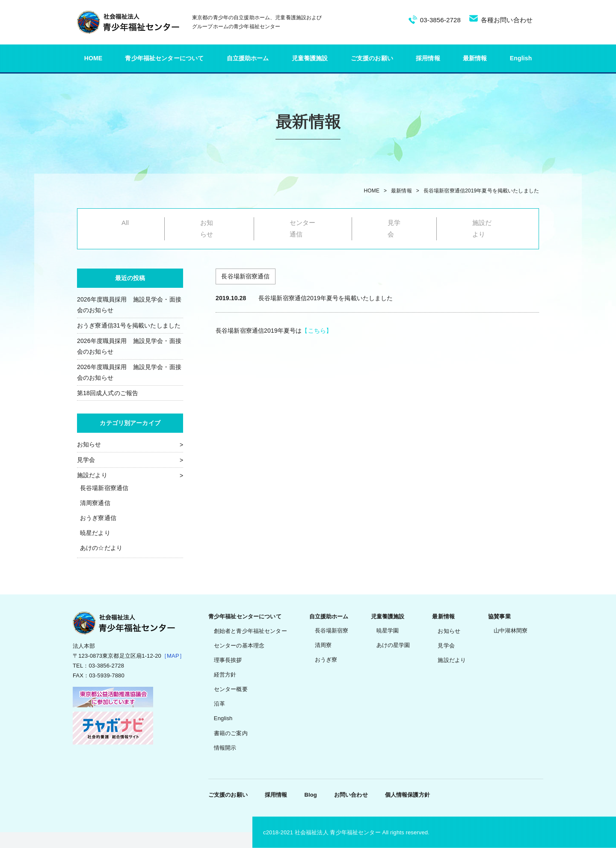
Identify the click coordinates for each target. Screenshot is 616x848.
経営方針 (225, 675)
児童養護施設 (310, 58)
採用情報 (428, 58)
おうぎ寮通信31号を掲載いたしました (129, 325)
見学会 (86, 460)
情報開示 (225, 748)
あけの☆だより (101, 548)
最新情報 (475, 58)
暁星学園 (388, 631)
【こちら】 (317, 331)
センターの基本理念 (239, 646)
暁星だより (95, 533)
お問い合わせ (351, 795)
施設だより (92, 475)
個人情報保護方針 (407, 795)
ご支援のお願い (372, 58)
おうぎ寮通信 (98, 518)
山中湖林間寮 (511, 631)
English (521, 58)
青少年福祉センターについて (164, 58)
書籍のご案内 (231, 733)
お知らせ (89, 444)
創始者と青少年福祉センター (250, 631)
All (125, 223)
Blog (310, 795)
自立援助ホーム (248, 58)
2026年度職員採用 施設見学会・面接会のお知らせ (129, 305)
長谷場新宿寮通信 (104, 488)
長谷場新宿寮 (332, 631)
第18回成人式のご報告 (108, 393)
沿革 (219, 704)
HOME (93, 58)
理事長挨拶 (228, 660)
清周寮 (323, 645)
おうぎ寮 (326, 660)
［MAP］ (173, 656)
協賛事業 (499, 616)
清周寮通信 (95, 503)
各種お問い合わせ (507, 20)
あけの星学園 (393, 645)
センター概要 (231, 689)
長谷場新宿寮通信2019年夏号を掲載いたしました (481, 191)
